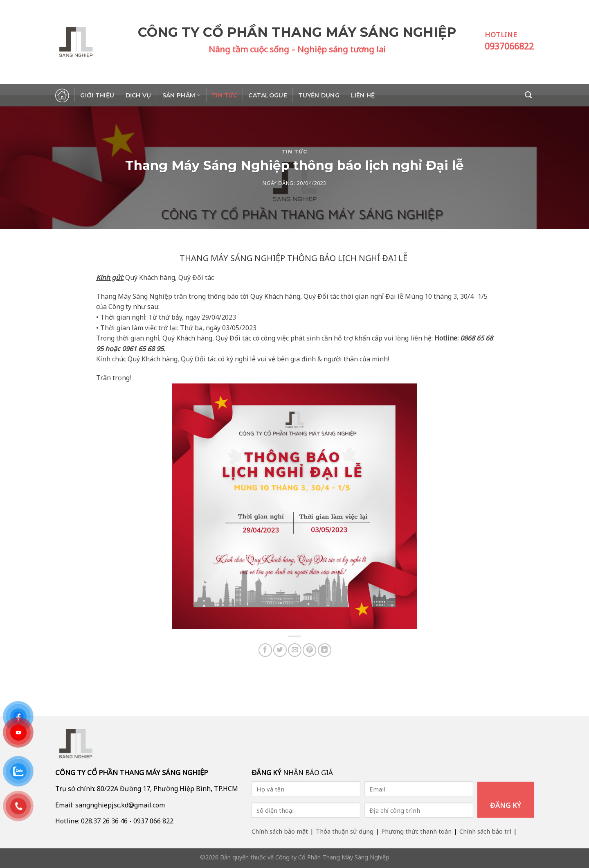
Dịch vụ (138, 95)
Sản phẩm (182, 95)
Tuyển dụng (319, 95)
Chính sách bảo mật (280, 831)
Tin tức (225, 95)
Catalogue (268, 95)
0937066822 (509, 46)
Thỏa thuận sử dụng (345, 831)
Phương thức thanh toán (416, 831)
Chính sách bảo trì (485, 831)
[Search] (529, 95)
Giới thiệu (97, 95)
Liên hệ (363, 95)
